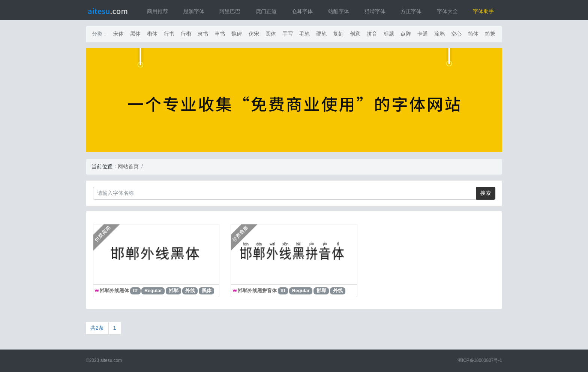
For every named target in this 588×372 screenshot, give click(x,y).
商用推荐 (157, 11)
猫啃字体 (375, 11)
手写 (288, 34)
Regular (153, 291)
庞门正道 (266, 11)
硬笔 (321, 34)
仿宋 (254, 34)
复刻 (338, 34)
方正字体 (411, 11)
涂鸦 (439, 34)
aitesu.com (111, 360)
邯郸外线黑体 (114, 291)
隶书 (203, 34)
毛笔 (304, 34)
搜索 (486, 193)
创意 (355, 34)
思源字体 (194, 11)
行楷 (186, 34)
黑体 (135, 34)
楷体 (152, 34)
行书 (169, 34)
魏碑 (237, 34)
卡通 (423, 34)
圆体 (271, 34)
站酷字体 (339, 11)
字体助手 (483, 11)
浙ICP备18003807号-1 (480, 360)
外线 (190, 291)
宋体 (118, 34)
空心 (456, 34)
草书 (220, 34)
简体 (473, 34)
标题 (389, 34)
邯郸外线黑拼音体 (257, 291)
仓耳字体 (302, 11)
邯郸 (174, 291)
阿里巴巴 (230, 11)
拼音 (372, 34)
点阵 (406, 34)
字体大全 (447, 11)
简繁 (490, 34)
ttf (135, 291)
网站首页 (128, 166)
